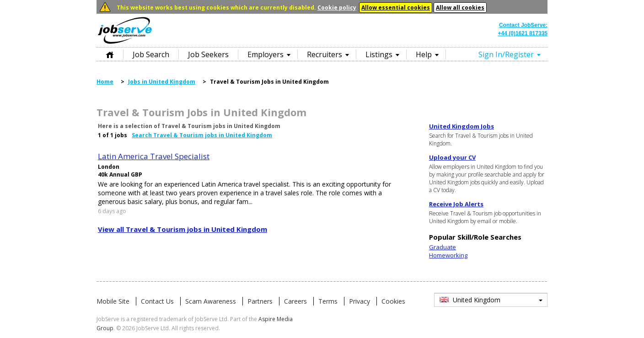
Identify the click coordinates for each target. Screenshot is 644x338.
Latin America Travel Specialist (154, 156)
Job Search (151, 54)
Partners (260, 301)
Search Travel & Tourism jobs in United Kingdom (202, 135)
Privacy (360, 301)
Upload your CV (452, 157)
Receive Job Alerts (456, 204)
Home (110, 54)
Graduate (443, 247)
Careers (295, 301)
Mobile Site (113, 301)
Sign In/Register (506, 54)
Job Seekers (208, 54)
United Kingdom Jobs (462, 126)
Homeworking (448, 255)
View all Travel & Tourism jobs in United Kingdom (182, 229)
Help (424, 54)
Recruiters (325, 54)
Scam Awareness (211, 301)
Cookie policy (337, 8)
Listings (379, 54)
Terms (328, 301)
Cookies (393, 301)
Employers (266, 54)
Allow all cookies (460, 8)
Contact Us (157, 301)
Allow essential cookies (396, 8)
